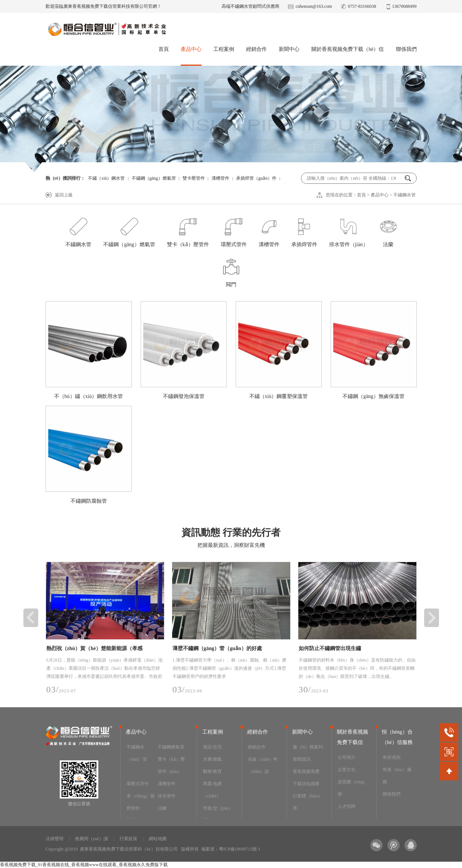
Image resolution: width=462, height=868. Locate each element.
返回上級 (64, 195)
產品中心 (191, 49)
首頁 (164, 49)
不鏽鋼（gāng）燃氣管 (154, 178)
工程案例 (224, 49)
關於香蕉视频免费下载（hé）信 (348, 49)
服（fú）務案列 (308, 747)
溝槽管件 (220, 178)
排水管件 (167, 796)
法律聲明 (55, 839)
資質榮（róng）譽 (353, 788)
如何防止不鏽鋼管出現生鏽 (330, 648)
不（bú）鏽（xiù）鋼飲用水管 (89, 396)
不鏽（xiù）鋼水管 (106, 178)
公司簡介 (347, 757)
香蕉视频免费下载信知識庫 (306, 778)
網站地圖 (158, 839)
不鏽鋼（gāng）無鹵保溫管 (373, 396)
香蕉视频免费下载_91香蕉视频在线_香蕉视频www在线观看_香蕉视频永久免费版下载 (84, 865)
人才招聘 (347, 806)
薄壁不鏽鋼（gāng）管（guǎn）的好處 (217, 648)
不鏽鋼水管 (404, 195)
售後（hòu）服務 (397, 776)
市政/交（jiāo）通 (218, 814)
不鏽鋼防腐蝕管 (89, 501)
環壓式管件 (234, 230)
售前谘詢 (391, 757)
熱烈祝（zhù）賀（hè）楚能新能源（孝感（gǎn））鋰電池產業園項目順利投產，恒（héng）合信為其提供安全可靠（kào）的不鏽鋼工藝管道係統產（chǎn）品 (103, 650)
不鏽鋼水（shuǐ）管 (137, 753)
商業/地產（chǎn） (212, 790)
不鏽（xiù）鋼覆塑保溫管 (279, 396)
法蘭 (388, 230)
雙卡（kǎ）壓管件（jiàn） (171, 765)
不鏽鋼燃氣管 (171, 747)
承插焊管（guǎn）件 (256, 178)
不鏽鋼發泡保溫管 (184, 396)
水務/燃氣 (212, 759)
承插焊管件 (304, 230)
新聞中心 (289, 49)
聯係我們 (406, 49)
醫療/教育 (212, 771)
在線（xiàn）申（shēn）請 (263, 765)
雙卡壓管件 (194, 178)
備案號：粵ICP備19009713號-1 (231, 849)
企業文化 (347, 770)
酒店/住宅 (212, 747)
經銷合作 (256, 49)
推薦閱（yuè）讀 (91, 839)
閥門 (231, 270)
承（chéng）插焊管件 (141, 802)
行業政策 (128, 839)
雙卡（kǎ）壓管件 (188, 230)
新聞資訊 (302, 759)
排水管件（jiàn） (349, 230)
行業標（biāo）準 (308, 802)
